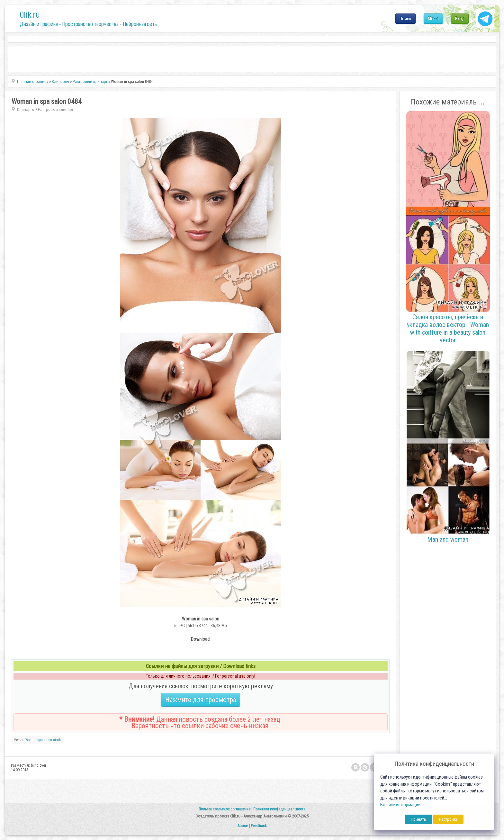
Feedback (259, 826)
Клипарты (26, 109)
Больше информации (400, 805)
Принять (419, 819)
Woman (31, 740)
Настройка (448, 819)
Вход (460, 19)
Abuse (243, 826)
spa (40, 740)
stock (57, 740)
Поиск (405, 19)
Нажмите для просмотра (201, 700)
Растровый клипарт (56, 109)
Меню (433, 19)
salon (48, 740)
